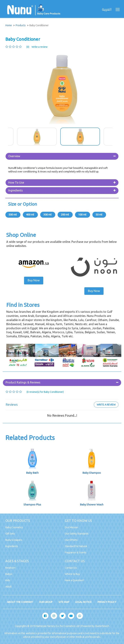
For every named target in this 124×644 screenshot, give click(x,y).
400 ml (30, 215)
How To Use (16, 182)
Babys (9, 574)
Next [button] (119, 137)
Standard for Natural (76, 546)
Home (9, 25)
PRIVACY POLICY (107, 602)
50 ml (99, 215)
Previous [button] (5, 137)
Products (21, 25)
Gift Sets (10, 534)
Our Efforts (71, 540)
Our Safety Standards (77, 534)
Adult (8, 587)
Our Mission (72, 527)
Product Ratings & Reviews (23, 382)
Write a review (40, 47)
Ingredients (16, 190)
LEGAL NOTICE (83, 602)
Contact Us (71, 568)
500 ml (13, 215)
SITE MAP (64, 602)
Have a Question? (74, 580)
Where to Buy (72, 574)
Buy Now (34, 280)
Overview (14, 156)
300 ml (48, 215)
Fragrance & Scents (76, 552)
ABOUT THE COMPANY (20, 602)
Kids (8, 580)
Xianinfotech (102, 626)
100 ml (83, 215)
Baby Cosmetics (14, 527)
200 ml (65, 215)
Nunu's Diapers (14, 540)
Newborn (10, 568)
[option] (62, 88)
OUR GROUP (46, 602)
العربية (107, 9)
